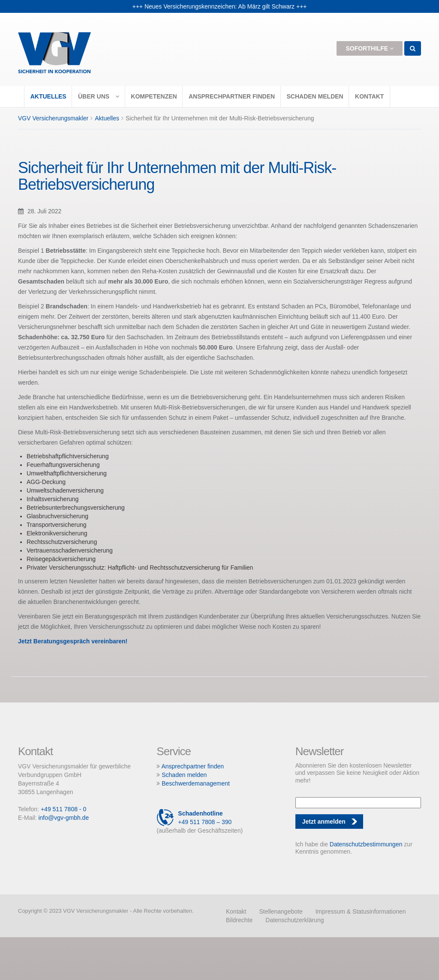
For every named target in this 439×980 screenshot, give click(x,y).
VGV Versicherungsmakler (53, 118)
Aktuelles (48, 96)
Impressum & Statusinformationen (361, 911)
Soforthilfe (370, 48)
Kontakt (369, 96)
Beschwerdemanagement (196, 783)
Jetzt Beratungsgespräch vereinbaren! (73, 641)
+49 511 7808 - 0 (63, 809)
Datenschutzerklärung (295, 920)
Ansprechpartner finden (232, 96)
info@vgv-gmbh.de (63, 818)
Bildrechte (239, 920)
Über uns (99, 96)
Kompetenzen (154, 96)
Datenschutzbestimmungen (366, 844)
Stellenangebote (281, 911)
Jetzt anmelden (324, 822)
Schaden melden (315, 96)
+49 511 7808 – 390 (194, 818)
